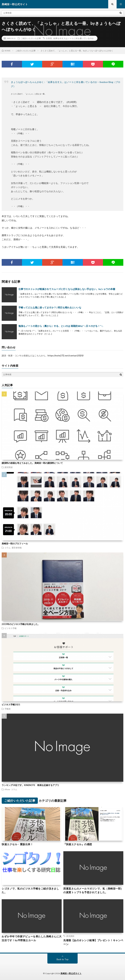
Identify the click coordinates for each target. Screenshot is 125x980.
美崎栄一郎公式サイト (71, 973)
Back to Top (63, 959)
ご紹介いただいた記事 (31, 38)
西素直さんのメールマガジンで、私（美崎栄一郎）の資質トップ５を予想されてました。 (93, 890)
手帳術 (8, 709)
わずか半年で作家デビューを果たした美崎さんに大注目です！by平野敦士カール (32, 938)
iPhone (7, 789)
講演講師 (70, 936)
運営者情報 (17, 548)
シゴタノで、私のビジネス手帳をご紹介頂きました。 (30, 890)
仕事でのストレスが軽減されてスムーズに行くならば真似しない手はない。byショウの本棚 (67, 289)
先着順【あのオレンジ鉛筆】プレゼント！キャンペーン (93, 942)
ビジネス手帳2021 (11, 705)
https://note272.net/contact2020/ (66, 356)
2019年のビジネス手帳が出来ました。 (21, 624)
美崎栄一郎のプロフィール (15, 544)
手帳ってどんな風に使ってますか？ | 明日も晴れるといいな (50, 307)
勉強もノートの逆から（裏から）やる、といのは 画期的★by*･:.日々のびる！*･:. (61, 326)
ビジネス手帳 (11, 628)
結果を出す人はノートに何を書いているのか (74, 38)
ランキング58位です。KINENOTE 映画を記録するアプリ (30, 785)
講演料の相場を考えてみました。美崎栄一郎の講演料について (32, 463)
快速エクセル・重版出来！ (17, 844)
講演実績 (9, 467)
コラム (8, 548)
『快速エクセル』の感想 (78, 844)
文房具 (49, 38)
